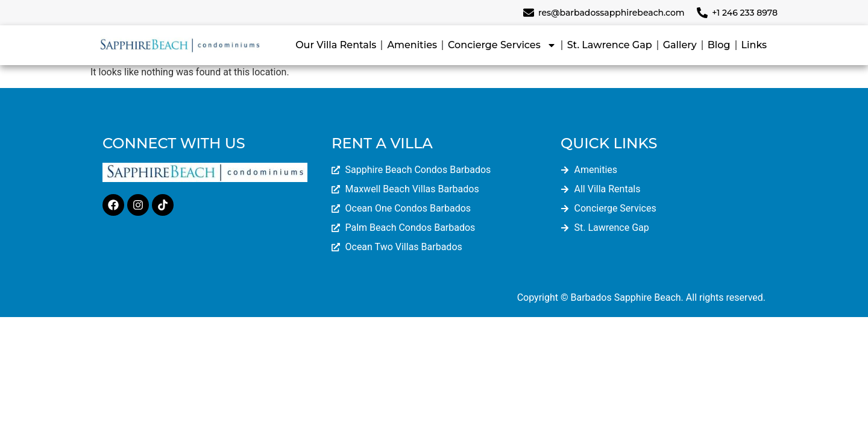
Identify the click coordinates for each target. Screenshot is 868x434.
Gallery (680, 45)
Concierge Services (502, 45)
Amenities (412, 45)
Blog (719, 45)
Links (754, 45)
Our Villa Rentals (336, 45)
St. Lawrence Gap (610, 45)
